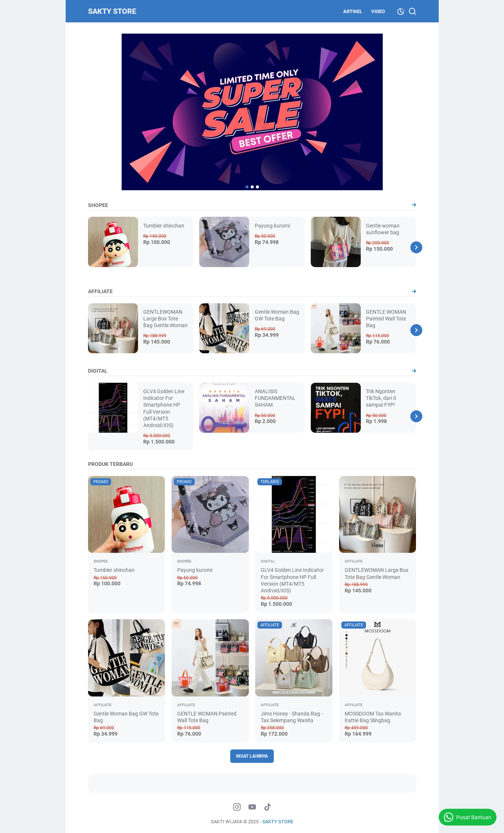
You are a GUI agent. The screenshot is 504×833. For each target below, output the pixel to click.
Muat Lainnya (252, 756)
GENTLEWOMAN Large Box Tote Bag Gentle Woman (165, 319)
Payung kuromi (272, 226)
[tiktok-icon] (267, 807)
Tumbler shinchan (164, 226)
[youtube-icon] (252, 807)
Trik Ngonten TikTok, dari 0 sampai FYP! (381, 398)
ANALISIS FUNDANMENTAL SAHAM (275, 398)
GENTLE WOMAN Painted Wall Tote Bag (386, 319)
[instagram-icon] (237, 807)
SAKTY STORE (112, 11)
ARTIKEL (353, 11)
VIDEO (378, 11)
